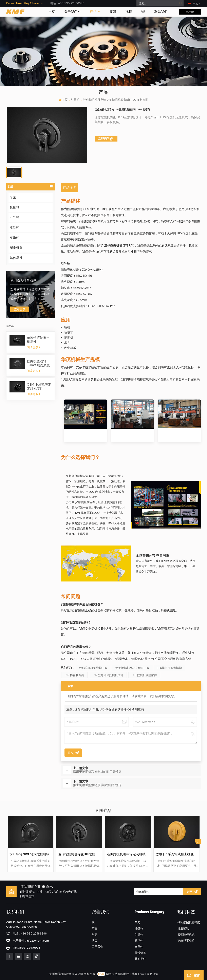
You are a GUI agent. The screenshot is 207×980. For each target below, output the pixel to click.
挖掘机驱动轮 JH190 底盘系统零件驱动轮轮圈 (38, 363)
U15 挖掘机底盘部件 (144, 675)
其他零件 (16, 258)
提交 (192, 891)
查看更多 (20, 309)
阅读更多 (34, 347)
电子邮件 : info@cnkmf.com (31, 941)
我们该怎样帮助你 (23, 281)
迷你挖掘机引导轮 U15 (93, 668)
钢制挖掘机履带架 (189, 922)
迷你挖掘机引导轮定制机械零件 (128, 855)
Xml (142, 974)
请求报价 (190, 12)
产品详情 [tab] (69, 188)
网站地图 (124, 974)
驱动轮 (15, 228)
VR (143, 12)
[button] (198, 842)
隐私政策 (152, 974)
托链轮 (15, 207)
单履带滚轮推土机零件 (38, 340)
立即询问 (104, 138)
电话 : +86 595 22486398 (67, 3)
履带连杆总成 (186, 935)
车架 (13, 197)
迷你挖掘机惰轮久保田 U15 (132, 668)
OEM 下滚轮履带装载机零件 (39, 387)
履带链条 (16, 248)
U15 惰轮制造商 (74, 675)
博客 (95, 941)
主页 (52, 12)
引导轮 (75, 100)
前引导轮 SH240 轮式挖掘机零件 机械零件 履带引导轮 (31, 855)
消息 (95, 935)
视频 (129, 12)
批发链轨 (183, 928)
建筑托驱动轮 (186, 941)
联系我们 (161, 12)
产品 (93, 12)
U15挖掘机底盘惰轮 (170, 668)
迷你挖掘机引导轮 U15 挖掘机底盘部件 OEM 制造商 (109, 709)
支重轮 (15, 238)
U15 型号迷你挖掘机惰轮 (108, 675)
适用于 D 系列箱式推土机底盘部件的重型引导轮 (177, 855)
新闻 (113, 12)
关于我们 (71, 12)
